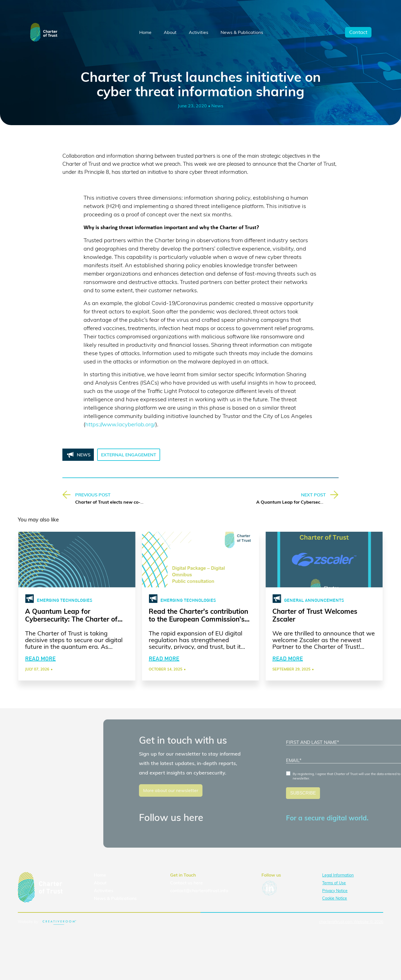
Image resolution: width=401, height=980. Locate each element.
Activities (199, 32)
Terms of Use (334, 883)
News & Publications (242, 32)
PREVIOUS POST (93, 495)
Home (145, 32)
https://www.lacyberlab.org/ (120, 424)
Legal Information (338, 875)
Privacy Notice (335, 891)
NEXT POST (313, 495)
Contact (358, 32)
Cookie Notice (335, 898)
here (198, 883)
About (170, 32)
